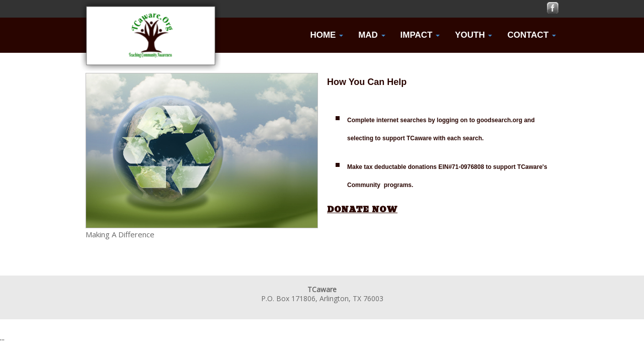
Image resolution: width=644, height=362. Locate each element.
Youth (473, 35)
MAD (372, 35)
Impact (420, 35)
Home (327, 35)
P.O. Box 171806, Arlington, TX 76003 (322, 298)
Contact (532, 35)
